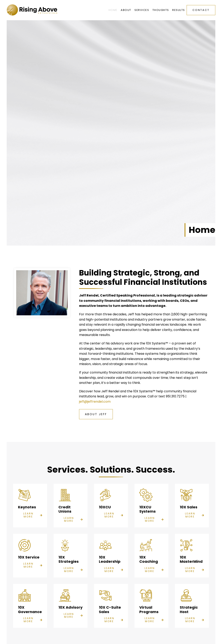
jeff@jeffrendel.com (95, 402)
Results (179, 10)
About (126, 10)
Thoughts (161, 10)
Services (142, 10)
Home (113, 10)
